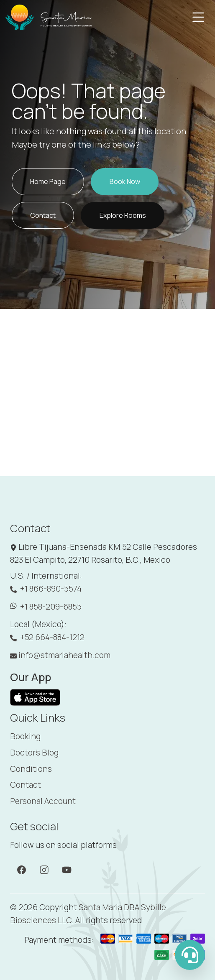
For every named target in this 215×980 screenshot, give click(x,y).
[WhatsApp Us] (190, 955)
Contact (26, 785)
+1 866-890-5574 (46, 589)
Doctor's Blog (34, 753)
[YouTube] (67, 869)
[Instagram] (44, 869)
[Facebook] (22, 869)
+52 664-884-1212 (47, 637)
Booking (25, 736)
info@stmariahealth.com (60, 655)
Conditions (31, 769)
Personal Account (43, 801)
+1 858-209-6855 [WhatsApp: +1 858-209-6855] (46, 607)
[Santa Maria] (49, 17)
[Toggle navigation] (198, 17)
